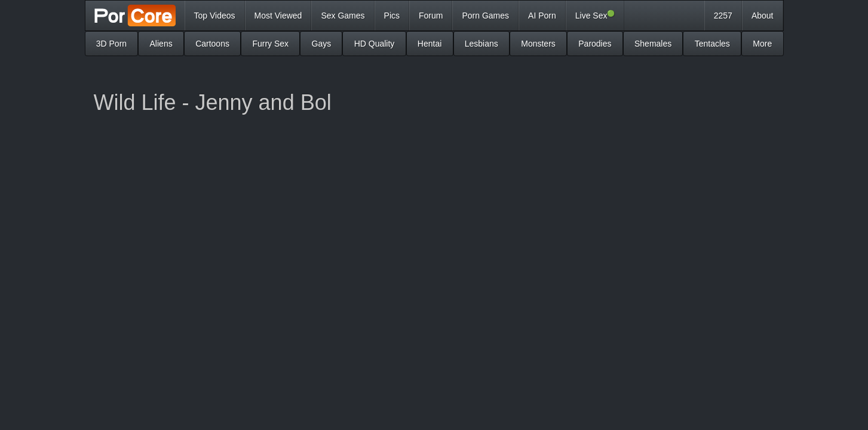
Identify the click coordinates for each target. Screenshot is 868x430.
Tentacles (712, 44)
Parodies (595, 44)
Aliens (161, 44)
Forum (431, 16)
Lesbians (481, 44)
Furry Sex (270, 44)
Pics (392, 16)
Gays (322, 44)
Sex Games (343, 16)
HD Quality (375, 44)
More (762, 44)
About (763, 16)
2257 (723, 16)
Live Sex (595, 15)
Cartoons (212, 44)
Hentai (430, 44)
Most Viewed (278, 16)
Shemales (653, 44)
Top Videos (215, 16)
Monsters (538, 44)
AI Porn (542, 16)
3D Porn (111, 44)
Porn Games (485, 16)
